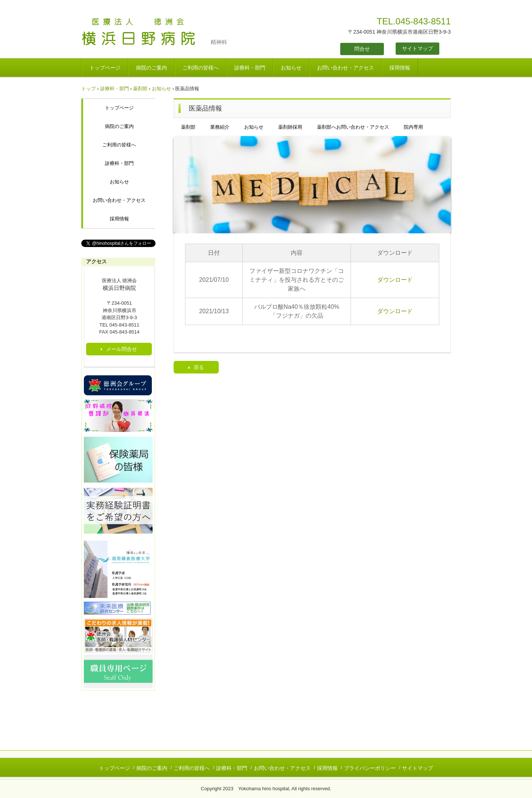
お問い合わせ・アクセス (345, 68)
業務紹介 (220, 127)
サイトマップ (417, 48)
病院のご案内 (151, 68)
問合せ (362, 49)
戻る (199, 367)
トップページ (105, 68)
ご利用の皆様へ (201, 68)
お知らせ (291, 68)
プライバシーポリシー (370, 768)
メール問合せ (122, 349)
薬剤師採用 (290, 127)
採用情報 (400, 68)
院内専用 (413, 127)
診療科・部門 (250, 68)
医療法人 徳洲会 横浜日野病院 (146, 33)
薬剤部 (140, 89)
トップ (88, 89)
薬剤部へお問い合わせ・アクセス (353, 127)
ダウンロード (395, 280)
